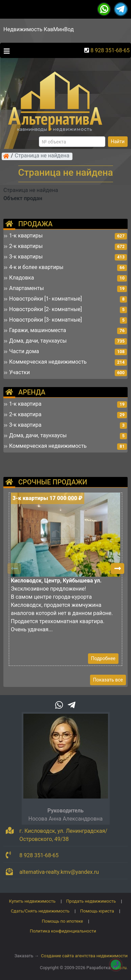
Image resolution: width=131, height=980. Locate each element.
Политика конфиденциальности (63, 931)
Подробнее (103, 658)
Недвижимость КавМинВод (39, 29)
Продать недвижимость (91, 901)
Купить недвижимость (32, 901)
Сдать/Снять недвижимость (40, 911)
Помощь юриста (97, 911)
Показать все (108, 680)
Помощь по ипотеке (63, 921)
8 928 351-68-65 (110, 50)
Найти (118, 141)
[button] (117, 569)
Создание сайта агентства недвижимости (84, 956)
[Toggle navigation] (5, 51)
